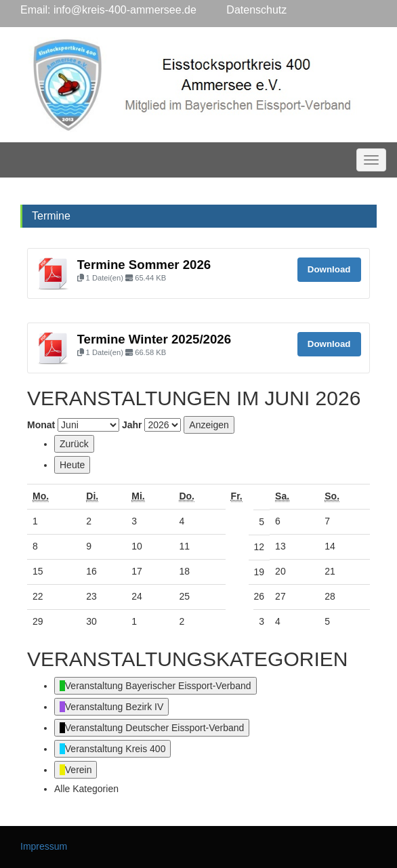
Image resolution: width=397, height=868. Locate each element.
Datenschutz (242, 10)
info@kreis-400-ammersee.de (125, 10)
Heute (72, 465)
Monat (41, 425)
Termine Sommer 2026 (144, 265)
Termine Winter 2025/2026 (154, 339)
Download (329, 269)
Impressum (44, 846)
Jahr (132, 425)
